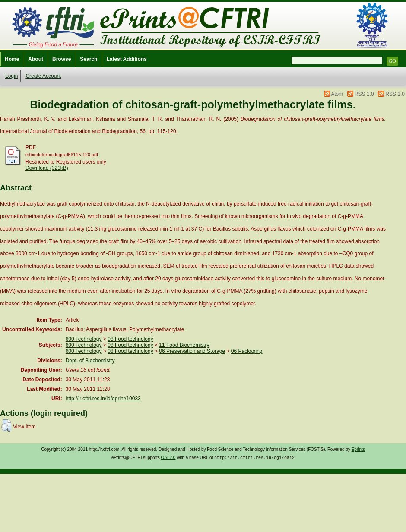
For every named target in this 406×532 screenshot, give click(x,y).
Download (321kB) (47, 168)
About (36, 59)
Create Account (43, 76)
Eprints (358, 449)
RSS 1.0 (364, 94)
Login (11, 76)
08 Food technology (130, 339)
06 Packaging (247, 351)
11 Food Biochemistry (184, 345)
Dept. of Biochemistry (90, 361)
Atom (337, 94)
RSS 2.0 (395, 94)
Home (12, 59)
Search (89, 59)
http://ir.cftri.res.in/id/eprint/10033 (103, 399)
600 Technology (84, 339)
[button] (6, 426)
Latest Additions (127, 59)
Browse (62, 59)
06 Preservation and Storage (192, 351)
